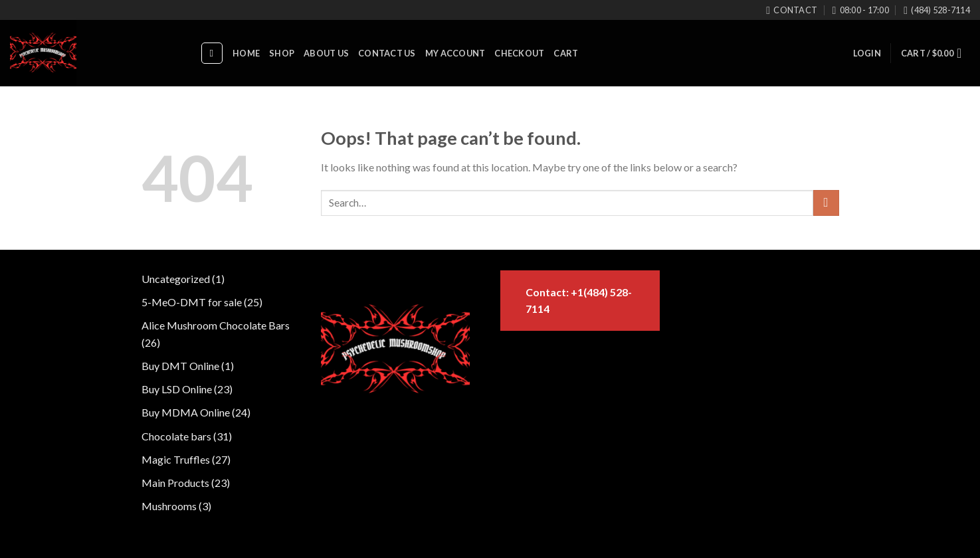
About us (326, 53)
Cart (566, 53)
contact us (387, 53)
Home (246, 53)
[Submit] (826, 203)
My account (455, 53)
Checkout (519, 53)
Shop (282, 53)
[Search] (212, 53)
